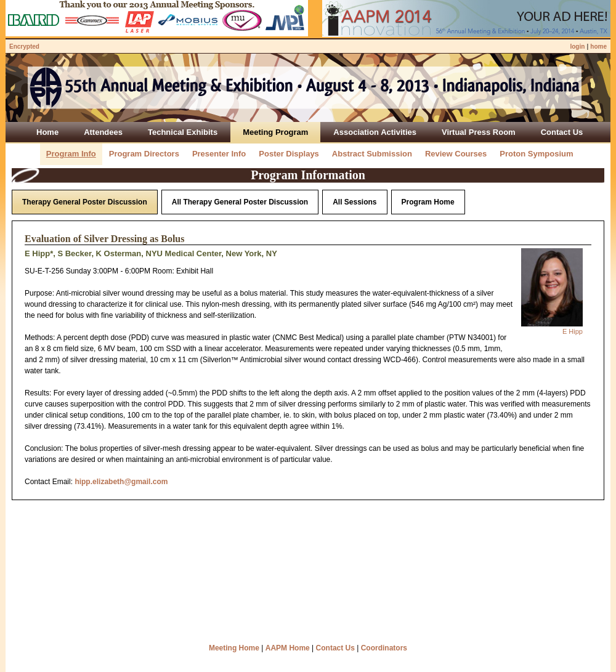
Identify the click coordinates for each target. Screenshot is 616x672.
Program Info (71, 154)
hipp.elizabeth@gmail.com (121, 482)
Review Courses (456, 154)
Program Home (428, 202)
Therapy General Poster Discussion (85, 202)
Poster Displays (289, 154)
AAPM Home (288, 648)
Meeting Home (234, 648)
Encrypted (24, 47)
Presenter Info (219, 154)
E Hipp (573, 331)
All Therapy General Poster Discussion (240, 202)
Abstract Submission (372, 154)
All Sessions (355, 202)
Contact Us (335, 648)
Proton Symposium (536, 154)
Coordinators (384, 648)
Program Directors (144, 154)
